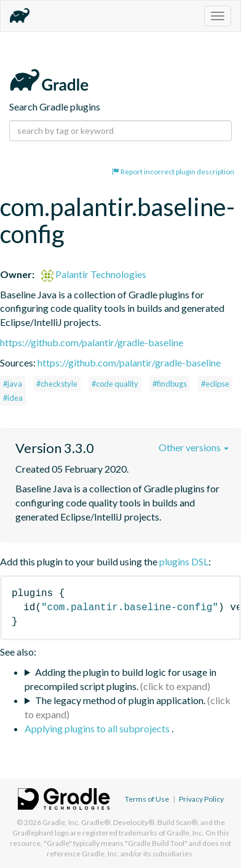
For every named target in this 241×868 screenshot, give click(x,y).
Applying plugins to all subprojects (98, 728)
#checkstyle (57, 384)
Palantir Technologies (94, 274)
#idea (13, 398)
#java (13, 384)
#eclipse (215, 384)
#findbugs (170, 384)
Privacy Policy (201, 799)
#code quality (115, 384)
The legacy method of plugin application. (120, 700)
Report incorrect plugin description (173, 172)
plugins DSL (184, 561)
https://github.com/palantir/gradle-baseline (92, 342)
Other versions (194, 447)
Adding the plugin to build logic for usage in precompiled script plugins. (120, 679)
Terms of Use (147, 799)
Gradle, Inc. (61, 822)
